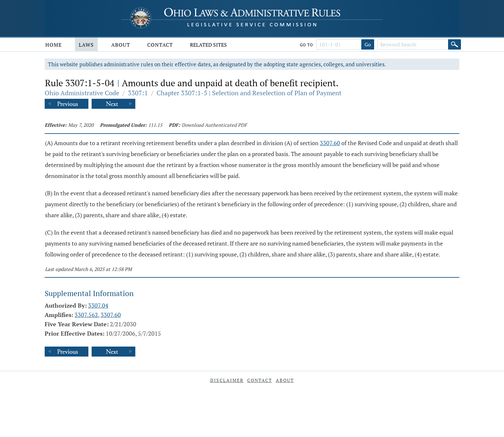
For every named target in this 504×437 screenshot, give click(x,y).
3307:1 (138, 93)
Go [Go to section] (368, 44)
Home (54, 45)
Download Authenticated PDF (214, 125)
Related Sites (208, 45)
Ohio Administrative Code (82, 93)
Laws (86, 45)
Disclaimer (227, 380)
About (121, 45)
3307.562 (86, 315)
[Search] (455, 44)
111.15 (155, 125)
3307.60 (330, 143)
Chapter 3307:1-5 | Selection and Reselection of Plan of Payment (249, 93)
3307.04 (98, 305)
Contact (160, 45)
